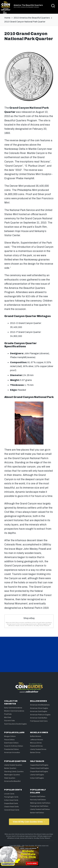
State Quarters (10, 778)
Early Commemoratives (13, 708)
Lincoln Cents (9, 794)
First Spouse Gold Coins (39, 721)
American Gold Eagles (39, 711)
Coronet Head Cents (12, 810)
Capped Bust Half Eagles (39, 765)
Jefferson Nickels (36, 740)
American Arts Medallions (40, 705)
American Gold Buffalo (39, 718)
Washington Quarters (12, 775)
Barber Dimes (35, 752)
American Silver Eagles (39, 708)
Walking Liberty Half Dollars (40, 803)
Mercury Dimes (36, 743)
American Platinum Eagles (40, 715)
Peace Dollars (9, 740)
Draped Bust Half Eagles (39, 771)
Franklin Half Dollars (38, 796)
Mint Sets (8, 717)
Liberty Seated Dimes (38, 749)
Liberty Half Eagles (37, 775)
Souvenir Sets (9, 721)
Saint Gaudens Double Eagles (15, 724)
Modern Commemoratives (14, 711)
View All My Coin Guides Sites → (29, 822)
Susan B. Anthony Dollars (14, 746)
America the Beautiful (12, 781)
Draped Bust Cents (11, 803)
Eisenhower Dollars (11, 743)
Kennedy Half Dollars (38, 800)
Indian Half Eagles (37, 778)
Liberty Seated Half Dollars (40, 809)
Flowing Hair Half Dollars (39, 806)
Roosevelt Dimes (36, 746)
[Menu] (5, 13)
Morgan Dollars (10, 736)
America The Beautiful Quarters (28, 5)
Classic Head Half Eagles (39, 768)
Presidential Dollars (11, 749)
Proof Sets (8, 714)
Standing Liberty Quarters (14, 771)
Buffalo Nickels (36, 736)
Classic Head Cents (11, 807)
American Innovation (12, 752)
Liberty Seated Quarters (13, 765)
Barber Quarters (10, 768)
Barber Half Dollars (37, 813)
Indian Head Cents (11, 800)
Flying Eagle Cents (11, 797)
